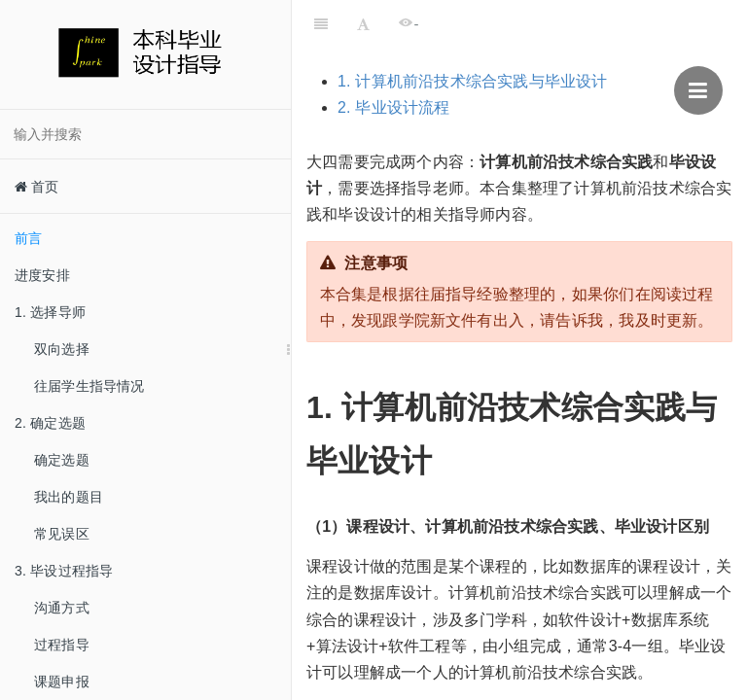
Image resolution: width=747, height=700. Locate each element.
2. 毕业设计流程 (394, 107)
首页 (37, 187)
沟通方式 (62, 608)
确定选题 (62, 460)
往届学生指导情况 (89, 386)
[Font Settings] (363, 24)
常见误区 (62, 534)
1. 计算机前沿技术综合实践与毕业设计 (473, 81)
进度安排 (42, 275)
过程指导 (62, 645)
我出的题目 (69, 497)
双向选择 (62, 349)
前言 (28, 238)
